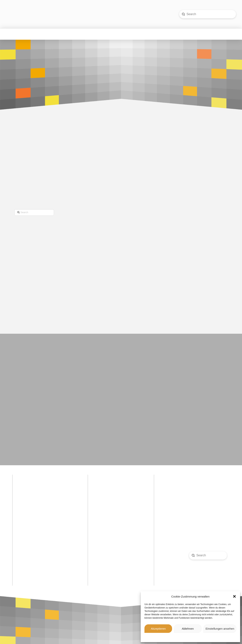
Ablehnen (188, 629)
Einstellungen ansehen (220, 629)
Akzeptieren (158, 629)
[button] (234, 596)
